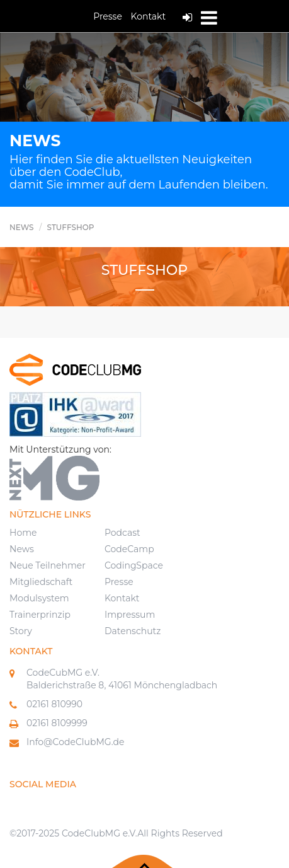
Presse (108, 16)
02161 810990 (54, 704)
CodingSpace (134, 565)
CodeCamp (129, 549)
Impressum (130, 615)
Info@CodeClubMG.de (76, 742)
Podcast (122, 533)
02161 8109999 (57, 723)
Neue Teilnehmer (48, 565)
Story (21, 631)
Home (23, 533)
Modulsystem (39, 598)
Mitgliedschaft (41, 582)
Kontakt (149, 16)
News (22, 549)
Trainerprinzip (40, 615)
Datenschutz (133, 631)
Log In (187, 18)
